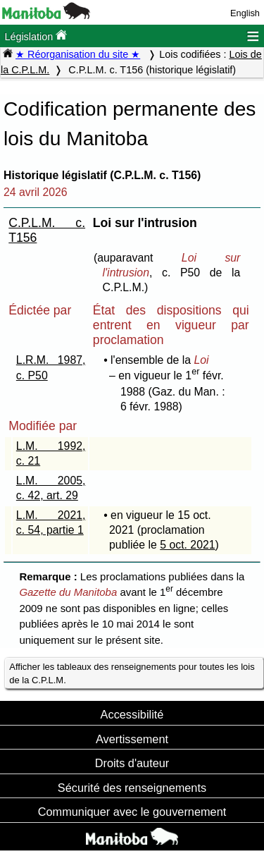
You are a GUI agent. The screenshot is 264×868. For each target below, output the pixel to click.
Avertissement (132, 739)
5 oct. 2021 (187, 545)
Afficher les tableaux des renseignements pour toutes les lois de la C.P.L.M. (132, 673)
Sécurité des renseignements (132, 788)
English (245, 13)
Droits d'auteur (132, 763)
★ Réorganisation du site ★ (78, 54)
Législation (36, 36)
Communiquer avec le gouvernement (132, 812)
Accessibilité (132, 714)
